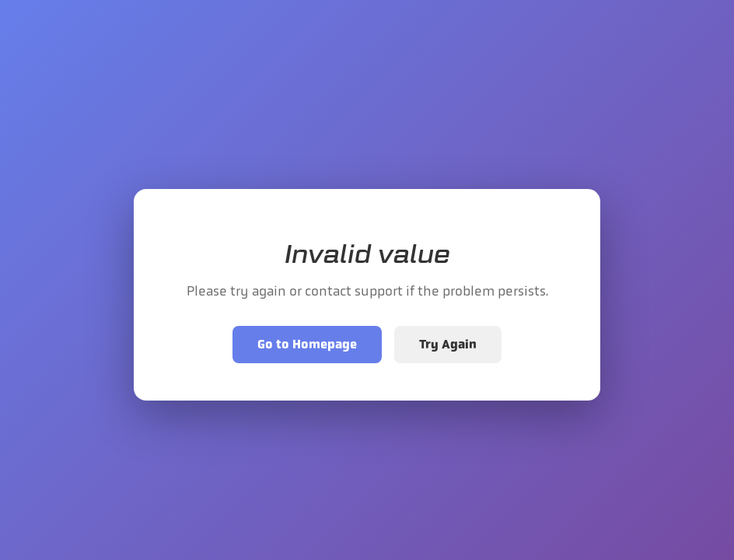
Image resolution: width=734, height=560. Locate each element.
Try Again (448, 344)
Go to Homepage (307, 344)
